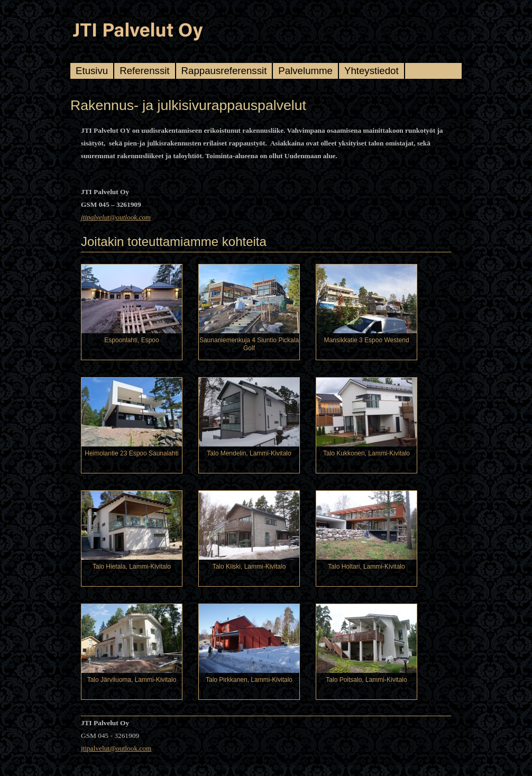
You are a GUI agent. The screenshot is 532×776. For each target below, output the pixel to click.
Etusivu (92, 71)
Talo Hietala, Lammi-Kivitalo (132, 567)
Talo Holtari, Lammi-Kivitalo (366, 567)
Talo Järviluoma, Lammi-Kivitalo (132, 680)
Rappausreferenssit (224, 71)
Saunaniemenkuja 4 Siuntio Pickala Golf (249, 344)
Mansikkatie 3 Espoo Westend (366, 340)
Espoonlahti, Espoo (131, 340)
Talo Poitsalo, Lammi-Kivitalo (366, 680)
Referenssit (144, 71)
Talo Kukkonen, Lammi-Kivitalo (366, 453)
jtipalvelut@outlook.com (116, 217)
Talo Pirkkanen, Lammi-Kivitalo (249, 680)
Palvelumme (305, 71)
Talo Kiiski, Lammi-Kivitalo (249, 567)
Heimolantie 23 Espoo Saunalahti (131, 453)
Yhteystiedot (372, 71)
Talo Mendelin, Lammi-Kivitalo (249, 453)
